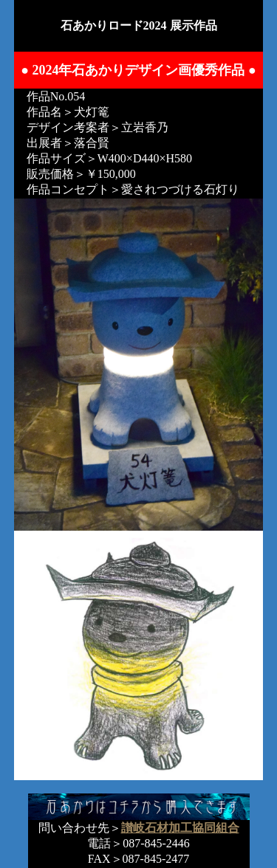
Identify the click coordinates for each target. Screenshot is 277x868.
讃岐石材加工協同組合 (180, 828)
